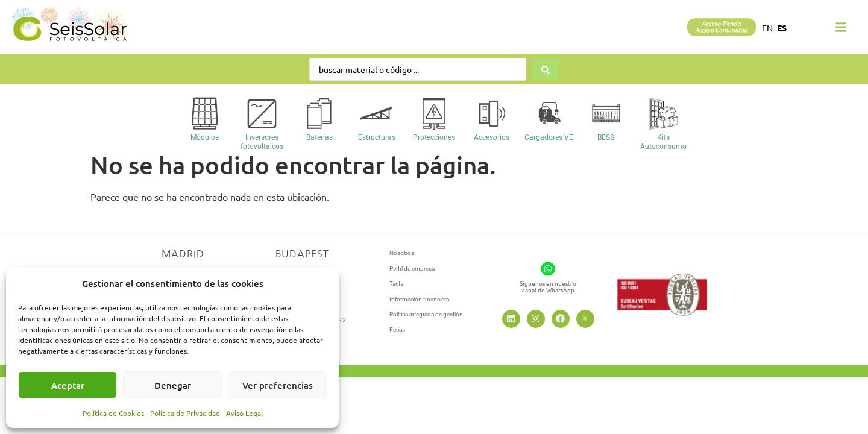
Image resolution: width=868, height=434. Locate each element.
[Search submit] (546, 69)
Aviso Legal (244, 413)
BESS (606, 137)
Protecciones (434, 137)
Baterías (319, 137)
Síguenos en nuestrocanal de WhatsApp (548, 286)
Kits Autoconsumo (663, 142)
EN (767, 28)
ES (782, 28)
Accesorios (492, 137)
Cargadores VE (549, 137)
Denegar (173, 385)
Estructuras (377, 137)
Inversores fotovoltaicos (262, 142)
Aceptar (68, 385)
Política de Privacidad (185, 413)
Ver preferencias (278, 385)
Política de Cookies (113, 413)
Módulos (205, 137)
